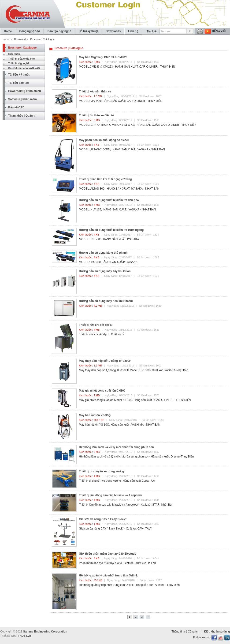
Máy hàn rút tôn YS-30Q (95, 415)
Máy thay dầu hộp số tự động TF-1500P (105, 361)
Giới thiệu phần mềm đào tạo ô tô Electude (108, 554)
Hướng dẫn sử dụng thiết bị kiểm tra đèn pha (109, 200)
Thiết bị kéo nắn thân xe (95, 91)
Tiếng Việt (219, 31)
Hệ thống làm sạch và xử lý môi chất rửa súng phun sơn (116, 447)
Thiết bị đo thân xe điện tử (96, 115)
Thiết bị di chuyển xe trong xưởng (102, 471)
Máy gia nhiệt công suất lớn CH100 (102, 391)
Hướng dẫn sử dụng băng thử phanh (103, 253)
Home (6, 39)
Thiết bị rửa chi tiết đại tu (96, 325)
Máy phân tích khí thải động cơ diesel (104, 140)
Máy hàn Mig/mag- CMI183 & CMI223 (103, 57)
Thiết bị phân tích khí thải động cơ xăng (105, 179)
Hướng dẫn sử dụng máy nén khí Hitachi (106, 301)
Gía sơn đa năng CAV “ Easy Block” (103, 519)
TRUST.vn (24, 636)
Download (20, 39)
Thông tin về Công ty (184, 632)
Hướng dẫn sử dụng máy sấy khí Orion (105, 271)
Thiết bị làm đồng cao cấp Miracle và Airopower (111, 495)
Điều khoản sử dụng (217, 632)
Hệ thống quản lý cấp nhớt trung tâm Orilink (108, 575)
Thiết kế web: (9, 636)
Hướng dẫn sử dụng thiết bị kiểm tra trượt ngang (111, 230)
